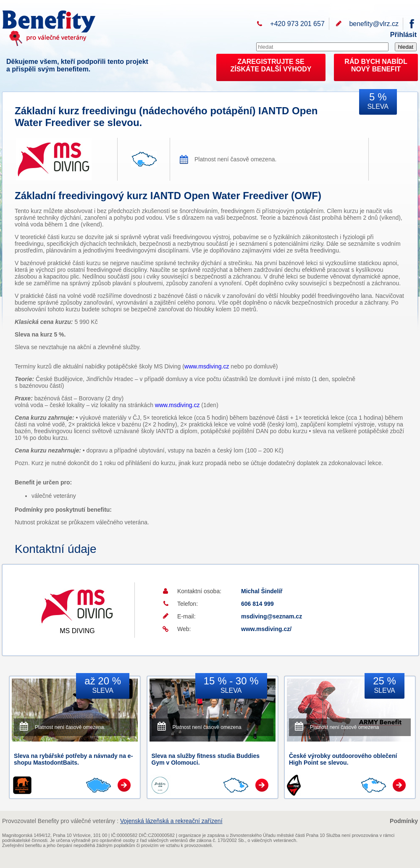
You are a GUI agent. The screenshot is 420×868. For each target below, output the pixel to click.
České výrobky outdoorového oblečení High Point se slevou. (343, 759)
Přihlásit (403, 35)
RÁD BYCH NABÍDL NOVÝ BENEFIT (376, 65)
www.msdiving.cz (207, 366)
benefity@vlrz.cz (374, 24)
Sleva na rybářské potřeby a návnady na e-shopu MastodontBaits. (73, 759)
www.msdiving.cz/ (266, 629)
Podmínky (404, 821)
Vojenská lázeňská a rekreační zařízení (171, 821)
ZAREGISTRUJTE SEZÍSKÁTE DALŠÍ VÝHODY (271, 65)
